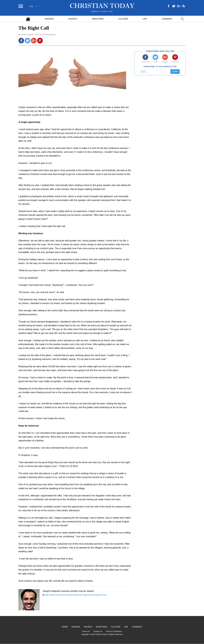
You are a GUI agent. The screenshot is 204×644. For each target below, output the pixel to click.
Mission (49, 19)
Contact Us (98, 631)
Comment (167, 19)
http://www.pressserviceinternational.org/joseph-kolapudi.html (76, 595)
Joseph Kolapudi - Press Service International (38, 35)
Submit (175, 72)
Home (65, 627)
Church (73, 19)
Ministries (98, 19)
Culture (123, 19)
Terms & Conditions (114, 631)
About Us (86, 631)
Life (145, 19)
